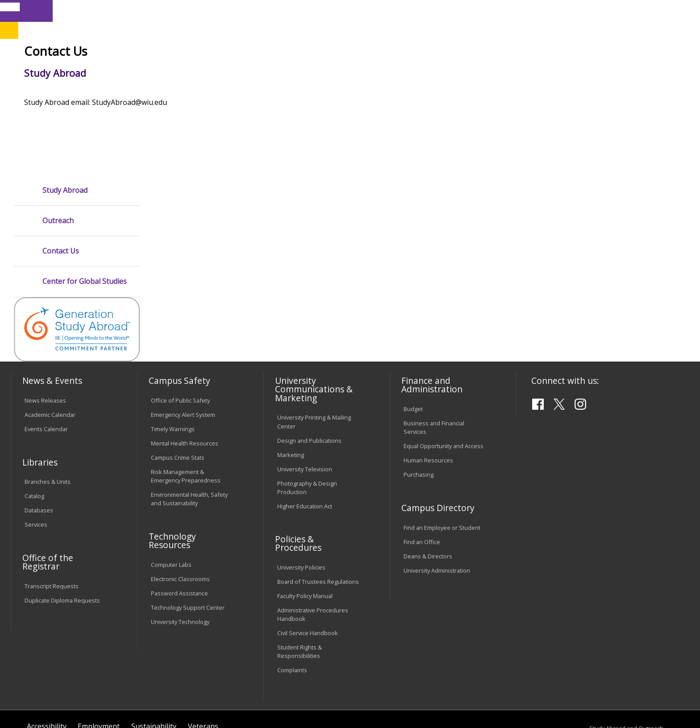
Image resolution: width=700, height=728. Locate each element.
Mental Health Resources (185, 373)
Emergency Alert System (183, 344)
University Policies (301, 497)
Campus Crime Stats (178, 387)
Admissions (198, 71)
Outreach (58, 150)
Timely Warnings (173, 358)
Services (36, 454)
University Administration (437, 499)
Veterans (203, 656)
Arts (297, 71)
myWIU (527, 10)
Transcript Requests (52, 515)
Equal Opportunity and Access (444, 375)
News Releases (45, 330)
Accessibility (47, 656)
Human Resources (428, 390)
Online (258, 53)
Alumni (254, 71)
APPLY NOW (610, 31)
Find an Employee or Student (442, 457)
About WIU (74, 71)
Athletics (343, 71)
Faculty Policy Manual (305, 525)
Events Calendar (46, 358)
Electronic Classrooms (180, 508)
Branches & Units (48, 411)
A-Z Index (496, 10)
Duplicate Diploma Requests (62, 529)
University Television (305, 398)
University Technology (180, 551)
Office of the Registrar (48, 491)
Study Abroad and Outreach (237, 91)
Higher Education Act (305, 435)
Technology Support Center (188, 537)
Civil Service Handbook (308, 562)
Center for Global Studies (85, 211)
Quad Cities (219, 53)
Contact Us (61, 181)
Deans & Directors (428, 485)
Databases (39, 440)
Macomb (176, 53)
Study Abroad (307, 91)
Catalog (34, 425)
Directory (460, 10)
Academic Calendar (50, 344)
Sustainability (154, 656)
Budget (413, 338)
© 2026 (36, 696)
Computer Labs (171, 494)
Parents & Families (41, 10)
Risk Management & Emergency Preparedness (186, 405)
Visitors (87, 10)
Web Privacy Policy (202, 696)
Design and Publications (309, 370)
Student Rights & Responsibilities (300, 581)
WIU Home (171, 91)
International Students (138, 10)
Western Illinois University (144, 39)
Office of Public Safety (180, 330)
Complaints (292, 599)
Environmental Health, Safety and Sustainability (189, 428)
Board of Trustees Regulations (318, 511)
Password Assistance (179, 522)
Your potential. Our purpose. (103, 53)
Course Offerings (415, 10)
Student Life (449, 71)
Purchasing (419, 404)
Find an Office (422, 471)
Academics (135, 71)
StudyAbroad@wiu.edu (637, 694)
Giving (393, 71)
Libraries (371, 10)
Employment (99, 656)
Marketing (291, 384)
